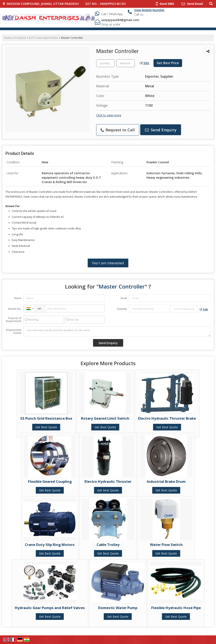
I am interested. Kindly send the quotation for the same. (117, 331)
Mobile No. (15, 309)
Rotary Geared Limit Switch (105, 418)
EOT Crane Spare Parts (43, 38)
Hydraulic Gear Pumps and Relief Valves (50, 608)
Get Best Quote (46, 427)
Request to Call (118, 130)
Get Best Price (168, 63)
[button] (149, 10)
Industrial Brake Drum (166, 481)
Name (18, 298)
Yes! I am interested (108, 263)
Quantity (122, 309)
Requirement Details (14, 331)
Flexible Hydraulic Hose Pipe (176, 608)
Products (20, 38)
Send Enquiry (161, 130)
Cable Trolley (108, 545)
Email (124, 298)
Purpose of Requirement (14, 320)
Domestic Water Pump (118, 608)
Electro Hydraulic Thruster (108, 481)
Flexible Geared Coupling (50, 481)
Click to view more (109, 115)
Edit (145, 63)
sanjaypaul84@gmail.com (120, 20)
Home (8, 38)
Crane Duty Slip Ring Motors (50, 545)
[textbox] (126, 63)
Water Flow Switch (166, 545)
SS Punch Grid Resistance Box (46, 418)
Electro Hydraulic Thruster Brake (167, 418)
